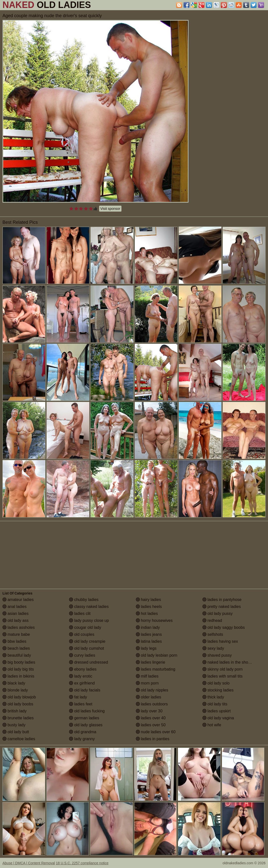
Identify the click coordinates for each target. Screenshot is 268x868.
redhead (212, 620)
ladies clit (80, 614)
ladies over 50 (151, 725)
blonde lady (15, 690)
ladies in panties (153, 739)
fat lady (78, 697)
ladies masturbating (156, 669)
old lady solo (216, 683)
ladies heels (149, 607)
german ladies (84, 718)
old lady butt (16, 732)
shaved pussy (217, 655)
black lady (14, 683)
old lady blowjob (19, 697)
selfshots (213, 634)
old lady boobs (18, 704)
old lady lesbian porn (157, 655)
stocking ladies (218, 690)
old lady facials (85, 690)
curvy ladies (82, 655)
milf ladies (147, 676)
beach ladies (16, 648)
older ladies (149, 697)
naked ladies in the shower (229, 662)
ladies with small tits (223, 676)
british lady (15, 711)
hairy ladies (148, 600)
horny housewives (154, 620)
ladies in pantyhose (222, 600)
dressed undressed (89, 662)
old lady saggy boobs (224, 627)
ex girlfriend (82, 683)
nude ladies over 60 (156, 732)
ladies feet (81, 704)
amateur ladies (18, 600)
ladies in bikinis (18, 676)
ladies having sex (220, 641)
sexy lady (213, 648)
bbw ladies (14, 641)
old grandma (83, 732)
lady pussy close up (89, 620)
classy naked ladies (89, 607)
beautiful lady (17, 655)
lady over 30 (149, 711)
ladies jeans (149, 634)
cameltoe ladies (19, 739)
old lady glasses (86, 725)
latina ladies (149, 641)
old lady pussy (218, 614)
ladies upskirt (217, 711)
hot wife (212, 725)
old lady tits (215, 704)
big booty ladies (19, 662)
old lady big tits (18, 669)
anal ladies (15, 607)
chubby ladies (84, 600)
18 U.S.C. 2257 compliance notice (82, 863)
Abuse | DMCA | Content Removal (29, 863)
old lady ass (16, 620)
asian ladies (16, 614)
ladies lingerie (151, 662)
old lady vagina (218, 718)
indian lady (148, 627)
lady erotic (81, 676)
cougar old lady (85, 627)
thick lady (213, 697)
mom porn (147, 683)
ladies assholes (19, 627)
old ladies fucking (87, 711)
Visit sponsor (110, 209)
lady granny (82, 739)
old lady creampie (87, 641)
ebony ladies (83, 669)
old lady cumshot (87, 648)
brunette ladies (18, 718)
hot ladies (147, 614)
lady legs (146, 648)
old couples (82, 634)
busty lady (14, 725)
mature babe (16, 634)
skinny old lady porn (223, 669)
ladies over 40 (151, 718)
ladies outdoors (152, 704)
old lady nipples (152, 690)
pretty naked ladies (222, 607)
